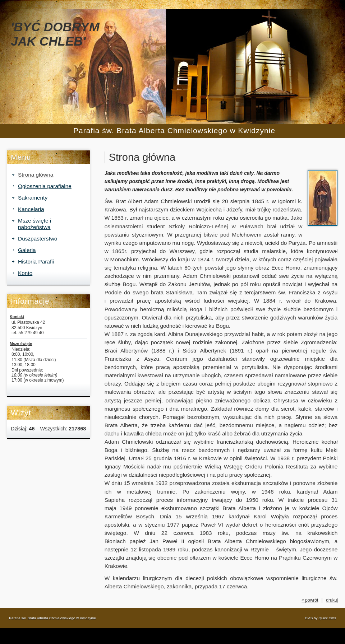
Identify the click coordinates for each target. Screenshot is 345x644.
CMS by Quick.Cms (320, 618)
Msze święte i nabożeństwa (34, 224)
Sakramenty (33, 198)
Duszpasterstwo (38, 239)
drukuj (332, 600)
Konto (25, 273)
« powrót (310, 600)
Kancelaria (31, 209)
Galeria (27, 250)
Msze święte (21, 344)
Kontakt (17, 317)
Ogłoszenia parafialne (45, 186)
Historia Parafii (36, 262)
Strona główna (36, 175)
